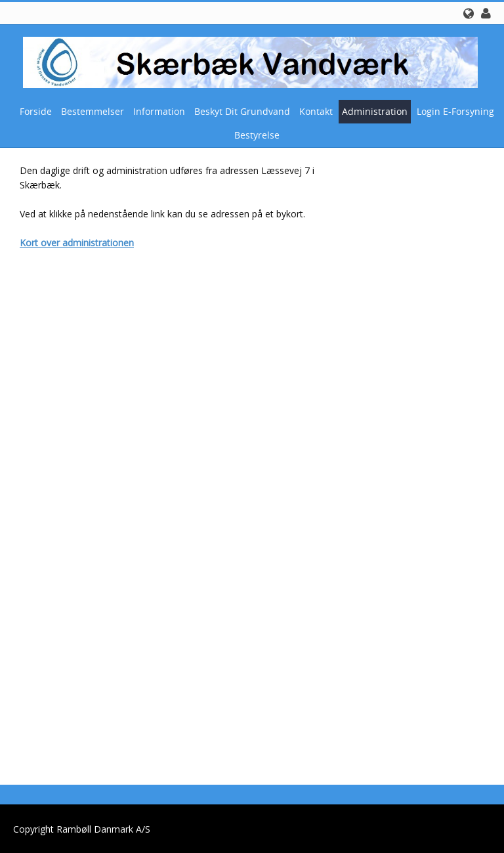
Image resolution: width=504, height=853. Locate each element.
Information (159, 111)
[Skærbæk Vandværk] (247, 61)
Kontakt (316, 111)
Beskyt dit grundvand (242, 111)
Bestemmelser (93, 111)
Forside (36, 111)
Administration (375, 111)
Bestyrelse (257, 135)
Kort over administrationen (77, 243)
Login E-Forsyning (455, 111)
